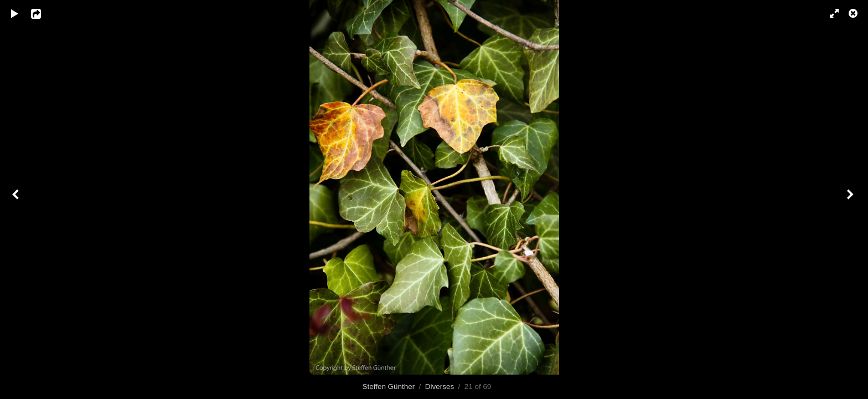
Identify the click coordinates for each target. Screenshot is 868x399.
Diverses (440, 387)
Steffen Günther (389, 387)
